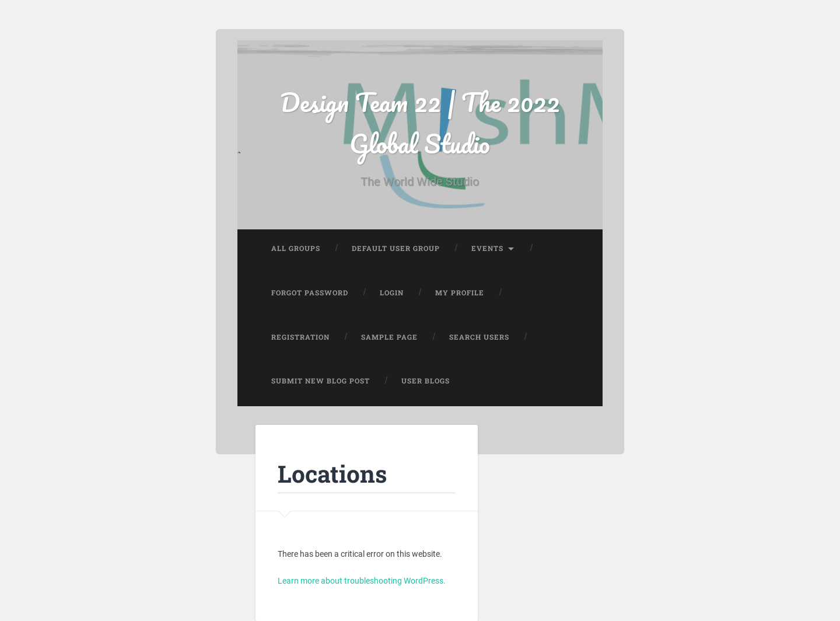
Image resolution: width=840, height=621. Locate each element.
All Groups (296, 248)
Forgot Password (310, 293)
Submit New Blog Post (321, 381)
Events (487, 248)
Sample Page (389, 337)
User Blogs (426, 381)
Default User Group (396, 248)
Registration (300, 337)
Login (392, 293)
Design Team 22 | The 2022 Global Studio (420, 123)
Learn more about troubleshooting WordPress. (362, 581)
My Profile (460, 293)
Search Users (479, 337)
